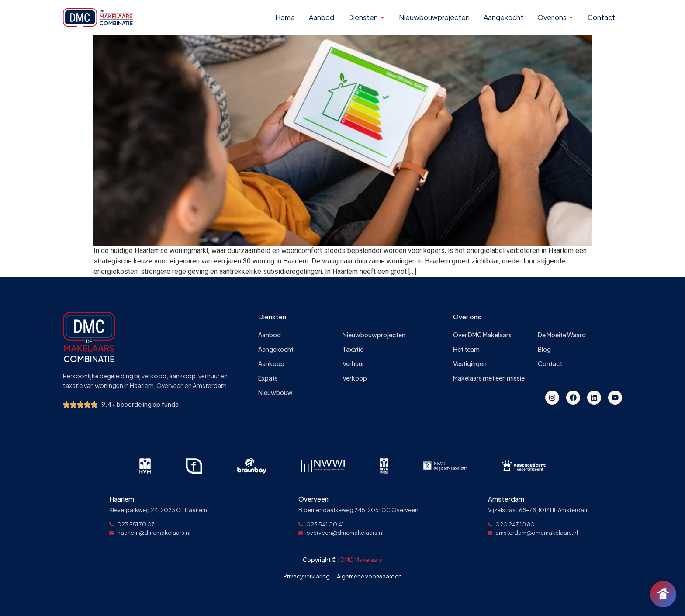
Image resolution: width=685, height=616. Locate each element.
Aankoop (271, 364)
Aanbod (270, 335)
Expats (268, 378)
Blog (544, 349)
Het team (466, 349)
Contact (550, 364)
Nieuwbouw (275, 393)
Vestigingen (470, 364)
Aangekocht (276, 349)
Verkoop (355, 378)
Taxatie (353, 349)
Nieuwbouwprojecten (374, 335)
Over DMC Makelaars (482, 335)
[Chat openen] (663, 594)
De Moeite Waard (562, 335)
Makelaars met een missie (489, 378)
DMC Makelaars (361, 560)
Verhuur (353, 364)
